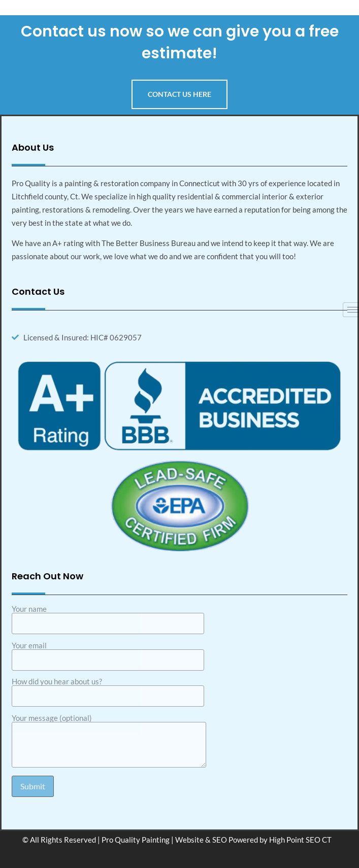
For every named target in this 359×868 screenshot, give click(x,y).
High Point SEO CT (300, 840)
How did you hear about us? (108, 689)
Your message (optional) (109, 741)
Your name (108, 617)
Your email (108, 653)
